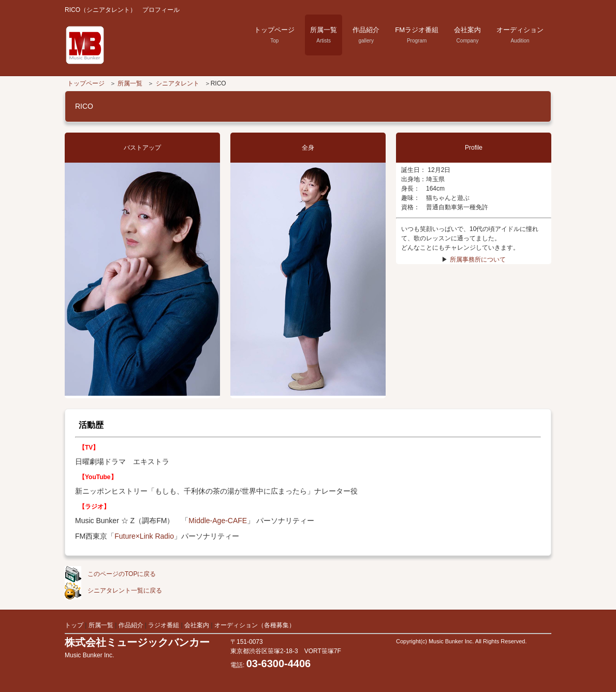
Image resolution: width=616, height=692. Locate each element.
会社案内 (467, 35)
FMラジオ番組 (417, 35)
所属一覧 (324, 35)
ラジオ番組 (164, 625)
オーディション (520, 35)
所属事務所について (478, 259)
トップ (74, 625)
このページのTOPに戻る (110, 574)
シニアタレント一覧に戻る (113, 590)
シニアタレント (178, 83)
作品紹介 (366, 35)
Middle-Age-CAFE (218, 521)
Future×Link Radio (144, 536)
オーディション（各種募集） (255, 625)
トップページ (274, 35)
